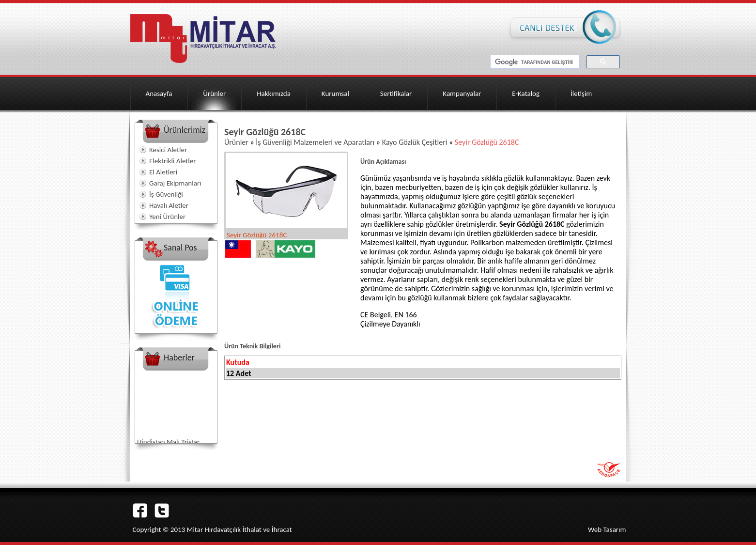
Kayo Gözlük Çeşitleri (416, 142)
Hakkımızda (274, 93)
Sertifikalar (396, 93)
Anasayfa (159, 93)
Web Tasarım (607, 529)
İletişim (581, 93)
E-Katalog (526, 93)
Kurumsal (335, 93)
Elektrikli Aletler (172, 161)
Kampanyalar (462, 93)
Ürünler (214, 93)
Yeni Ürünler (167, 217)
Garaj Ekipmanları (175, 183)
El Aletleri (163, 172)
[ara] (534, 62)
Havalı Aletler (169, 205)
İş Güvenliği (166, 194)
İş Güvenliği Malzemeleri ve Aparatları (316, 142)
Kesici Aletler (168, 150)
